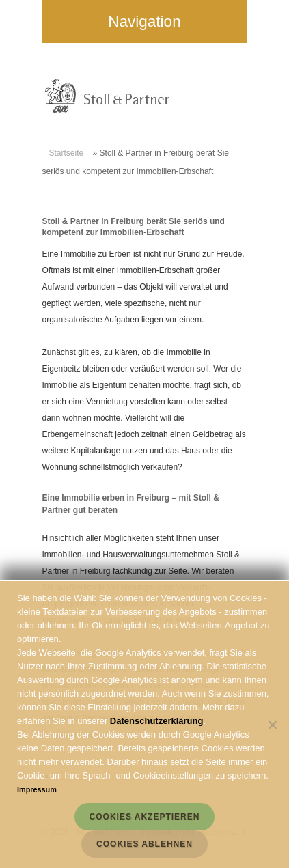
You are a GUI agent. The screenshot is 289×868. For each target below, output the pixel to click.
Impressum (37, 789)
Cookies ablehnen (144, 844)
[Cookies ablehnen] (272, 725)
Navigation (68, 22)
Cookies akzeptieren (145, 817)
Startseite (67, 153)
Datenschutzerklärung (157, 721)
